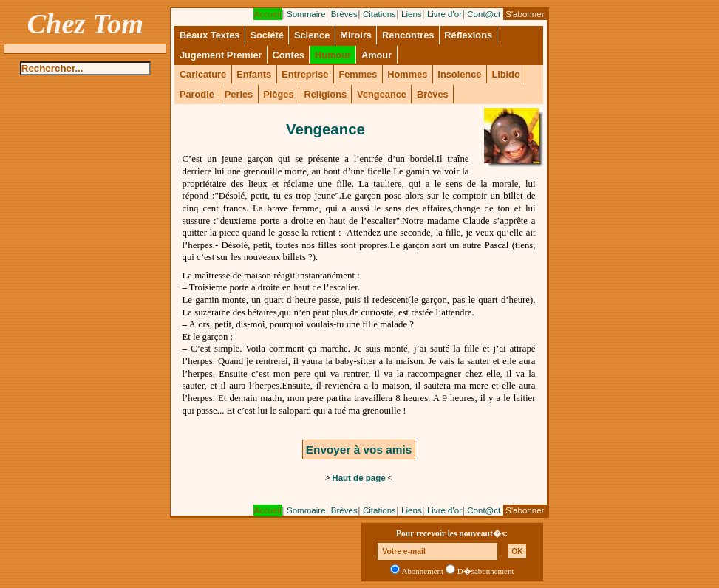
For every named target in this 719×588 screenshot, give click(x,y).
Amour (376, 55)
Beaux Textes (210, 35)
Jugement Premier (221, 55)
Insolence (459, 74)
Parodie (197, 94)
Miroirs (356, 35)
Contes (289, 55)
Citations (379, 14)
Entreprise (305, 74)
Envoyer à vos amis (359, 449)
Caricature (203, 74)
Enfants (254, 74)
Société (267, 35)
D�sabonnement (486, 571)
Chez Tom (86, 24)
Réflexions (468, 35)
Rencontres (408, 35)
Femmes (358, 74)
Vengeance (382, 94)
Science (312, 35)
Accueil (268, 14)
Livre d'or (444, 14)
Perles (239, 94)
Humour (333, 55)
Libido (505, 74)
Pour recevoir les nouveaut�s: (452, 533)
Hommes (407, 74)
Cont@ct (484, 14)
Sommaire (306, 14)
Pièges (278, 94)
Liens (412, 14)
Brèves (344, 14)
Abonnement (423, 571)
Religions (325, 94)
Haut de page (358, 478)
